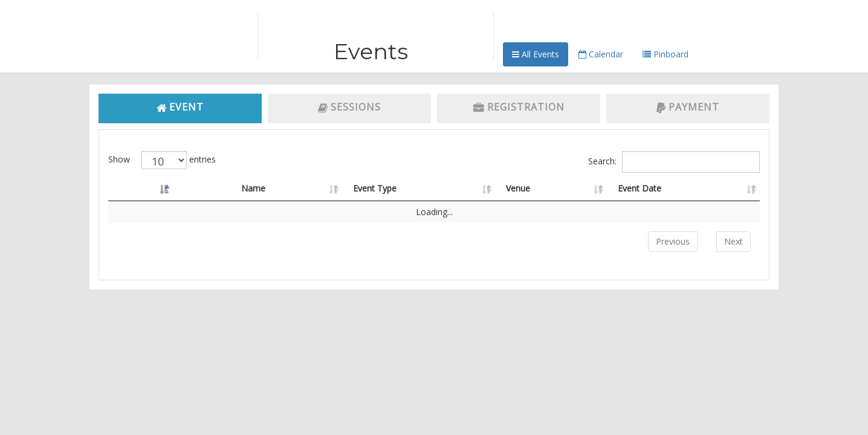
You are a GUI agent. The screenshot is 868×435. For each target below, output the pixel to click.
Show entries (162, 160)
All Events (536, 54)
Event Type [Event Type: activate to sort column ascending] (375, 188)
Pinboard (666, 54)
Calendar (601, 54)
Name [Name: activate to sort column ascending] (253, 188)
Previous (673, 241)
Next (734, 241)
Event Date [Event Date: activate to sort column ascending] (640, 188)
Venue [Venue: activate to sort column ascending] (518, 188)
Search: (674, 162)
